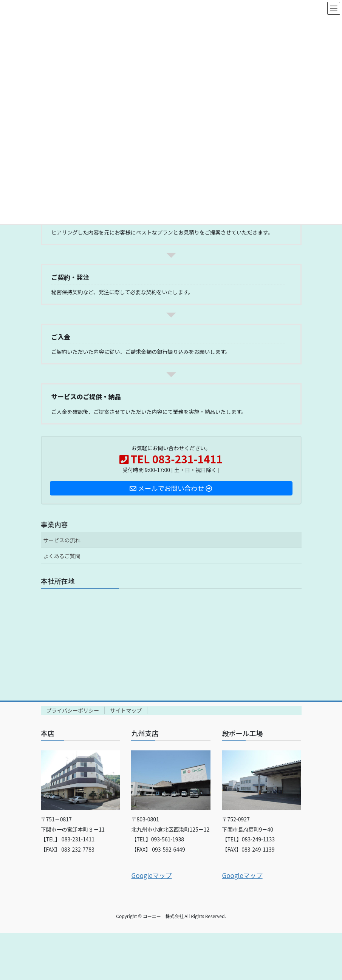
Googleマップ (151, 875)
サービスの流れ (62, 540)
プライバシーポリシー (73, 710)
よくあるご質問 (62, 556)
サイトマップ (126, 710)
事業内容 (54, 524)
